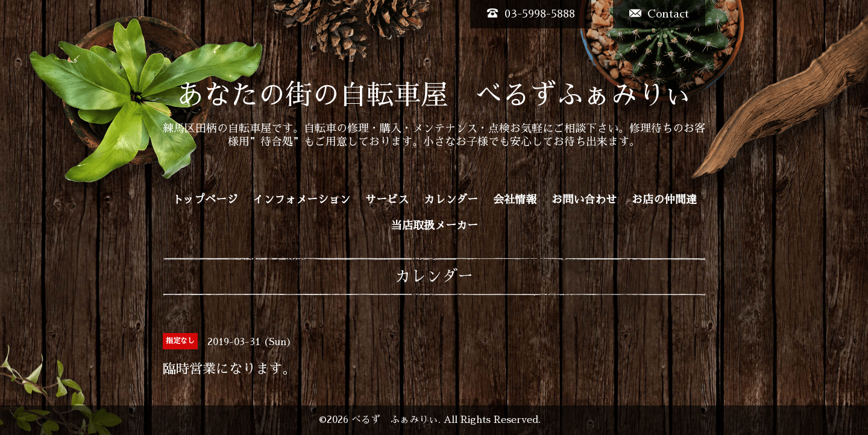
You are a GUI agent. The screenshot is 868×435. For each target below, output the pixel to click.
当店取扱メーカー (435, 226)
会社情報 (515, 200)
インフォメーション (301, 200)
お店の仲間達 (664, 200)
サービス (387, 200)
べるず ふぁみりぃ (395, 420)
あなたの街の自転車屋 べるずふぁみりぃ (434, 95)
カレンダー (451, 200)
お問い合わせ (584, 200)
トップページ (205, 200)
